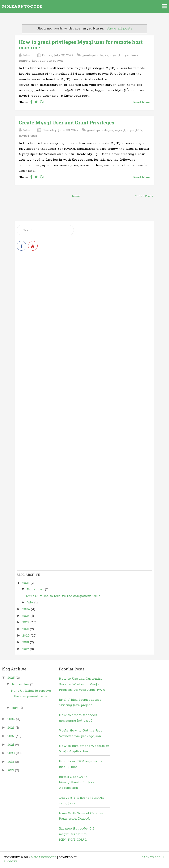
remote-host (29, 61)
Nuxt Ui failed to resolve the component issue (63, 596)
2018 (26, 642)
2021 (26, 629)
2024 (27, 609)
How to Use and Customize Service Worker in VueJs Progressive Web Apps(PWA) (83, 684)
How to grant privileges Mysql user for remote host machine (81, 45)
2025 (26, 583)
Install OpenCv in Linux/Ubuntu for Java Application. (77, 782)
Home (75, 196)
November (36, 589)
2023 (26, 616)
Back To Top (154, 857)
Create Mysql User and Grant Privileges (66, 123)
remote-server (52, 61)
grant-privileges (95, 55)
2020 (26, 636)
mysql (115, 55)
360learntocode (22, 7)
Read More (142, 102)
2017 (26, 649)
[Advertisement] (84, 287)
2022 (26, 622)
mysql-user (131, 55)
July (30, 602)
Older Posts (144, 196)
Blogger (10, 862)
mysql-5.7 (134, 130)
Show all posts (119, 29)
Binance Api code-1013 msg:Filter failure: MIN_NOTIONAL (77, 834)
